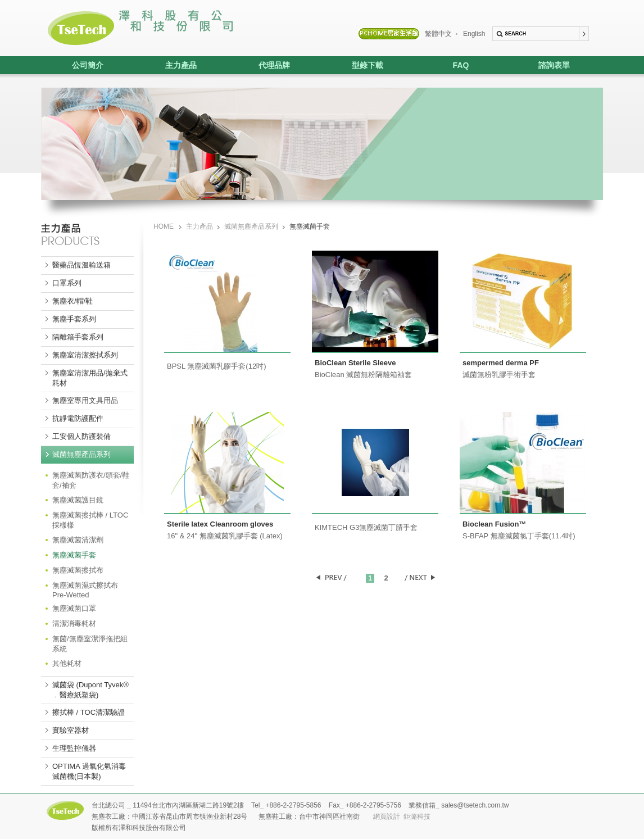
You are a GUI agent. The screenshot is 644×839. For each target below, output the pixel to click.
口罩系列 (67, 283)
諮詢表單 (554, 65)
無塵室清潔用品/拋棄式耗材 (90, 378)
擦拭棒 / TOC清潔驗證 (89, 712)
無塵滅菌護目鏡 (78, 500)
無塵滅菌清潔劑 (78, 540)
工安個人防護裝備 (81, 436)
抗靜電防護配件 (78, 418)
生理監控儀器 (74, 748)
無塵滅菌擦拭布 (78, 570)
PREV (332, 578)
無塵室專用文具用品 (85, 400)
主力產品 (165, 65)
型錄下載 (368, 65)
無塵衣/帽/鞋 (72, 301)
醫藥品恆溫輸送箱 (81, 265)
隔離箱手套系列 (78, 337)
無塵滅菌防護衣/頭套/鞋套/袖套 (91, 480)
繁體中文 (438, 34)
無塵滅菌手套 (74, 555)
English (474, 34)
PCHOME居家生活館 (389, 34)
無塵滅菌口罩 (74, 608)
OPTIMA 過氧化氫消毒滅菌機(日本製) (89, 771)
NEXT (419, 578)
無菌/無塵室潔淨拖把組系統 (90, 644)
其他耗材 (67, 663)
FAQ (461, 65)
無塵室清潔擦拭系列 (85, 355)
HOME (164, 226)
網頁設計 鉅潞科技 (402, 817)
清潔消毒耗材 (74, 623)
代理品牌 (259, 65)
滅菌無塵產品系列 (81, 454)
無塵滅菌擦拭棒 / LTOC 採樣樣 (90, 520)
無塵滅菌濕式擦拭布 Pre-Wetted (85, 590)
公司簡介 (88, 65)
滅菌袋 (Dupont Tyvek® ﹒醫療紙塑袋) (90, 690)
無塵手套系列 (74, 319)
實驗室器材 (71, 730)
